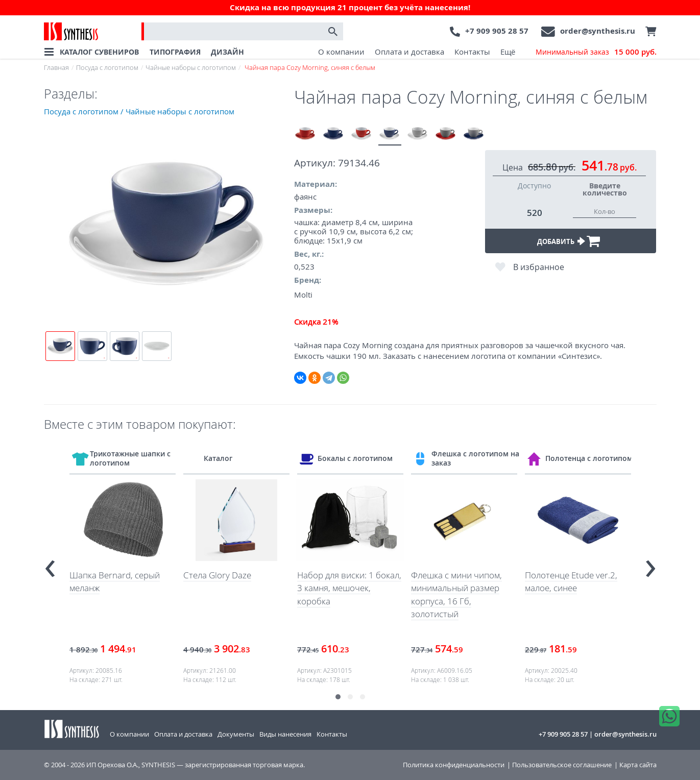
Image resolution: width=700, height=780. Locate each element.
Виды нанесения (285, 734)
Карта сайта (638, 765)
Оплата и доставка (409, 52)
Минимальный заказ (596, 52)
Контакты (472, 52)
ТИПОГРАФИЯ (175, 52)
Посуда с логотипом (107, 67)
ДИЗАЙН (227, 52)
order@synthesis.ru (598, 31)
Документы (236, 734)
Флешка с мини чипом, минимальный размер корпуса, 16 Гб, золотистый (456, 595)
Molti (303, 295)
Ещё (508, 52)
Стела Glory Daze (217, 575)
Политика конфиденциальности (454, 765)
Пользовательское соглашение (562, 765)
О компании (341, 52)
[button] (338, 697)
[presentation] (50, 564)
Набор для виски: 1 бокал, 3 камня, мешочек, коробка (349, 588)
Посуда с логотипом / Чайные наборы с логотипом (139, 111)
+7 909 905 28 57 (497, 31)
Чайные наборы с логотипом (191, 67)
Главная (56, 67)
